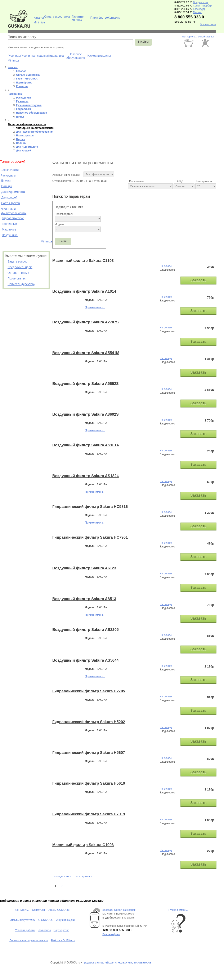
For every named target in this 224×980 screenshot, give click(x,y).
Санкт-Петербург (203, 6)
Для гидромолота (27, 147)
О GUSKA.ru (46, 920)
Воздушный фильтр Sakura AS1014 (86, 445)
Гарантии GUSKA (78, 18)
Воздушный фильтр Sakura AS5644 (86, 660)
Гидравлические (13, 218)
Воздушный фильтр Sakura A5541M (86, 353)
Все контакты (208, 24)
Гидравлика (56, 56)
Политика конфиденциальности (29, 940)
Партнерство (61, 930)
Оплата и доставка (57, 17)
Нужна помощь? (178, 910)
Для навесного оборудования (35, 132)
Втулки (21, 139)
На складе (166, 266)
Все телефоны (111, 934)
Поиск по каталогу (22, 37)
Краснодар (199, 9)
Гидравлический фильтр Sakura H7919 (89, 814)
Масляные (9, 229)
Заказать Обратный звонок (119, 910)
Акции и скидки (66, 920)
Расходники (95, 56)
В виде (179, 181)
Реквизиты (44, 930)
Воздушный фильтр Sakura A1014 (84, 291)
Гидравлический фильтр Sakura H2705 (89, 691)
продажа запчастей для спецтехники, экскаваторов (117, 962)
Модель (59, 224)
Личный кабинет (205, 37)
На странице (204, 181)
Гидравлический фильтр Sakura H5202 (89, 722)
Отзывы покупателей (23, 920)
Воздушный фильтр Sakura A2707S (86, 322)
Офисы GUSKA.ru (59, 910)
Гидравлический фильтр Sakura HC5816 (90, 507)
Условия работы (25, 930)
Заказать (199, 280)
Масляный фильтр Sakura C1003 (83, 845)
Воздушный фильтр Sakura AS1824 (86, 476)
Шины (107, 56)
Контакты (114, 18)
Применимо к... (95, 307)
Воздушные (10, 235)
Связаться (38, 910)
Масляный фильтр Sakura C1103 (83, 261)
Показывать (136, 181)
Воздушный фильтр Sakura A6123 (84, 568)
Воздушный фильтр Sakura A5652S (86, 384)
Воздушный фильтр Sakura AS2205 (86, 630)
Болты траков (25, 136)
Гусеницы (14, 56)
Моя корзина (189, 37)
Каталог (39, 18)
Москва (197, 12)
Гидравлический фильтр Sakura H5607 (89, 753)
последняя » (84, 876)
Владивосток (200, 2)
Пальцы (21, 143)
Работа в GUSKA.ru (63, 940)
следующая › (63, 876)
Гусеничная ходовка (34, 56)
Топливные (9, 224)
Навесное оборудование (75, 56)
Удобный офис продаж (66, 175)
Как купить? (22, 910)
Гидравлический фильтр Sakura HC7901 (90, 537)
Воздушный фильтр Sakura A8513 (84, 599)
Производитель (64, 214)
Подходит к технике (69, 207)
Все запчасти (10, 170)
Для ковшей (24, 151)
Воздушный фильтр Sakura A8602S (86, 414)
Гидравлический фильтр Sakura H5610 (89, 783)
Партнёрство (99, 18)
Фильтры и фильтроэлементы (27, 124)
